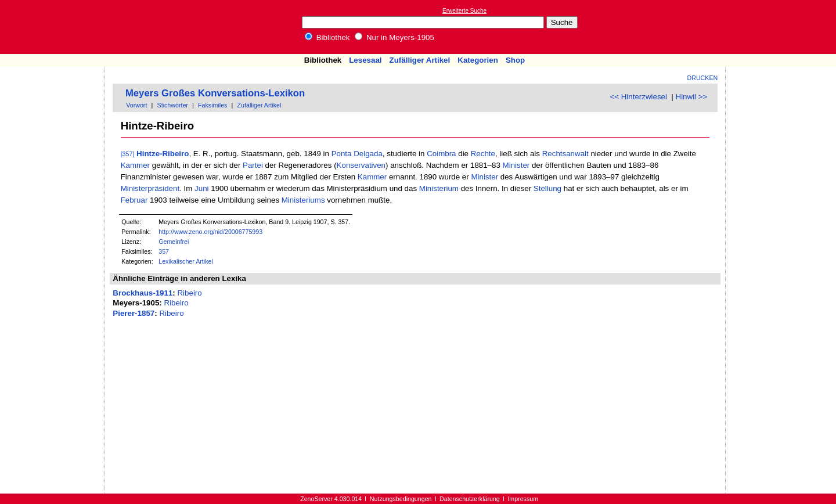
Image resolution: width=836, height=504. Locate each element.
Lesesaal (365, 60)
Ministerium (439, 188)
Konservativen (361, 165)
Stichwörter (173, 105)
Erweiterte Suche (464, 11)
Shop (515, 60)
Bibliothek (327, 37)
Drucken (703, 78)
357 (164, 251)
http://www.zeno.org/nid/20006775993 (210, 232)
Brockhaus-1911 (143, 293)
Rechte (483, 154)
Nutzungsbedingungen (401, 499)
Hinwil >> (692, 97)
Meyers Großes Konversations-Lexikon (215, 93)
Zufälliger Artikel (420, 60)
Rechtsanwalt (565, 154)
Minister (516, 165)
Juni (201, 188)
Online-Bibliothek (55, 27)
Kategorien (478, 60)
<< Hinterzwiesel (638, 97)
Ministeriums (303, 200)
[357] (128, 154)
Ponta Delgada (357, 154)
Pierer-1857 (134, 313)
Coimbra (441, 154)
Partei (253, 165)
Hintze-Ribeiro (163, 154)
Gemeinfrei (174, 242)
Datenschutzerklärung (470, 499)
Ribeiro (189, 293)
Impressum (523, 499)
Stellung (547, 188)
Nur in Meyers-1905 (394, 37)
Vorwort (136, 105)
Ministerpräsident (150, 188)
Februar (134, 200)
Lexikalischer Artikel (186, 261)
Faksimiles (212, 105)
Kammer (135, 165)
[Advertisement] (783, 27)
